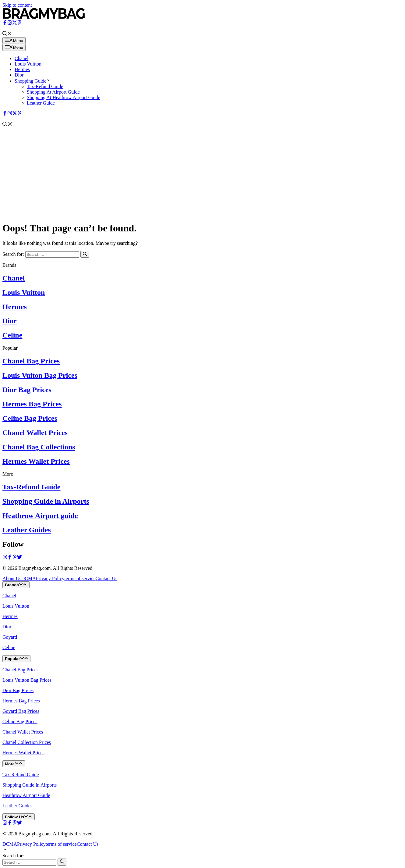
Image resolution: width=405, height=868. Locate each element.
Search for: (13, 856)
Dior (19, 75)
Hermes (22, 69)
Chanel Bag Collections (39, 447)
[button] (7, 34)
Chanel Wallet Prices (35, 433)
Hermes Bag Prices (32, 404)
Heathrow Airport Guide (26, 795)
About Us (12, 579)
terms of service (80, 579)
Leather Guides (27, 530)
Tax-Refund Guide (45, 86)
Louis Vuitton (28, 64)
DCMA (29, 579)
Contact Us (107, 579)
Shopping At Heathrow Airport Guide (63, 97)
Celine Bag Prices (30, 418)
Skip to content (17, 5)
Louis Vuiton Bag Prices (40, 375)
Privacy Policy (50, 579)
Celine (12, 335)
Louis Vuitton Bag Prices (27, 680)
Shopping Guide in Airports (46, 501)
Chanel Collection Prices (27, 742)
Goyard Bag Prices (21, 711)
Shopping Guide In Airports (30, 785)
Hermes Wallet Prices (36, 461)
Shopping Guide (33, 81)
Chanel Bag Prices (31, 361)
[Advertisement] (202, 173)
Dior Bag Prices (27, 390)
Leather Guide (41, 103)
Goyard (10, 637)
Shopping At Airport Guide (53, 92)
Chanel (21, 58)
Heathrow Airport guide (40, 516)
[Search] (85, 254)
